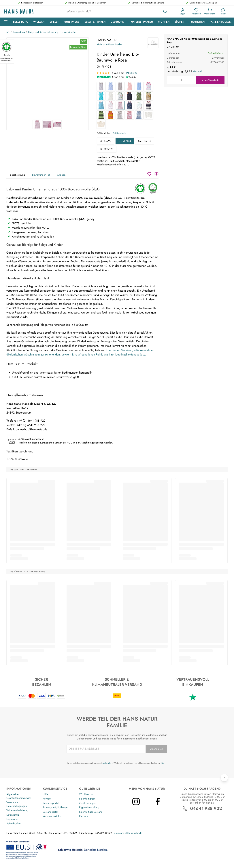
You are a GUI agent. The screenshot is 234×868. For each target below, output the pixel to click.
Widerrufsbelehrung (17, 810)
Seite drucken (14, 823)
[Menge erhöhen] (193, 80)
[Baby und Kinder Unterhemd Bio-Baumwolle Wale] (101, 96)
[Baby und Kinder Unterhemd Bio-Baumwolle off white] (111, 96)
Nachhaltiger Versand (91, 812)
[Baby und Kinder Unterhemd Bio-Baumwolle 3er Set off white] (149, 115)
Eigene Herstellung (89, 807)
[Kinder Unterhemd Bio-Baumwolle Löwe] (149, 96)
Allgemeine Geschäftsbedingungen (19, 796)
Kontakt (47, 799)
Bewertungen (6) (41, 175)
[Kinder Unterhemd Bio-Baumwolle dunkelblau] (130, 96)
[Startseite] (8, 32)
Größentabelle (119, 133)
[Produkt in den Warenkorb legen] (181, 80)
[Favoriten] (196, 12)
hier (163, 763)
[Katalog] (156, 174)
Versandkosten (51, 812)
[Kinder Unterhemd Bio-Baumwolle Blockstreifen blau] (149, 105)
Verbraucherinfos (52, 816)
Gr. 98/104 (125, 141)
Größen (61, 175)
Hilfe (45, 794)
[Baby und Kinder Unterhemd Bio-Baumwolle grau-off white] (120, 115)
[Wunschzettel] (149, 174)
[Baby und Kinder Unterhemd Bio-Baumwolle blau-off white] (139, 115)
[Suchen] (165, 12)
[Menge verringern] (169, 80)
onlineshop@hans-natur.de (128, 833)
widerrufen (107, 763)
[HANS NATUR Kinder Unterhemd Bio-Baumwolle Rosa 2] (47, 124)
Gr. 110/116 (145, 141)
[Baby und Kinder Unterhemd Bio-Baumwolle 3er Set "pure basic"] (101, 124)
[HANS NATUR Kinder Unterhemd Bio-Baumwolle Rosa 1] (48, 79)
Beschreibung (17, 175)
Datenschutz (13, 815)
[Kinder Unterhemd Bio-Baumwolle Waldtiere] (139, 96)
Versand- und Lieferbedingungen (17, 804)
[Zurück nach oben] (224, 778)
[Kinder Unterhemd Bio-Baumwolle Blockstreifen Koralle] (111, 115)
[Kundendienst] (223, 12)
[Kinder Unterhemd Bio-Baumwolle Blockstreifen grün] (101, 115)
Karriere (84, 816)
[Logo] (31, 12)
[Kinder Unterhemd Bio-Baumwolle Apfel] (139, 105)
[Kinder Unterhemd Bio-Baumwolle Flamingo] (111, 105)
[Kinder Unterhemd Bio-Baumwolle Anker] (130, 105)
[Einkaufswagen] (210, 12)
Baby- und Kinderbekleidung (43, 32)
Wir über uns (86, 794)
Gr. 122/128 (107, 149)
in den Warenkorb (210, 80)
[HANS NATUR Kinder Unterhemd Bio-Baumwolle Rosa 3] (57, 124)
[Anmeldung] (183, 12)
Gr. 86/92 (105, 141)
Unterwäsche (69, 32)
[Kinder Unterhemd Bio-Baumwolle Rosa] (120, 105)
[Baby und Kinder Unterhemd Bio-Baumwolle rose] (130, 86)
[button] (183, 12)
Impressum (12, 819)
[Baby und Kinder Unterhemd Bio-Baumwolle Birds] (149, 86)
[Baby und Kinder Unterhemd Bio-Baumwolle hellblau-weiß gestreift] (111, 86)
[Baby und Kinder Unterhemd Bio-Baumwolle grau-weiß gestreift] (101, 86)
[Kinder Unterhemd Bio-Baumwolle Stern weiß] (120, 96)
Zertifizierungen (88, 803)
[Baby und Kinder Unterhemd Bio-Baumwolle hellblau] (139, 86)
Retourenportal (51, 803)
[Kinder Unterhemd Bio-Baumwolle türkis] (101, 105)
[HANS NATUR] (153, 43)
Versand (197, 71)
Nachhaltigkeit (87, 799)
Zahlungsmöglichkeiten (55, 807)
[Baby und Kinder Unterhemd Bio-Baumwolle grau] (120, 86)
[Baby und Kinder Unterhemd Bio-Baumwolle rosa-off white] (130, 115)
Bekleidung (19, 32)
